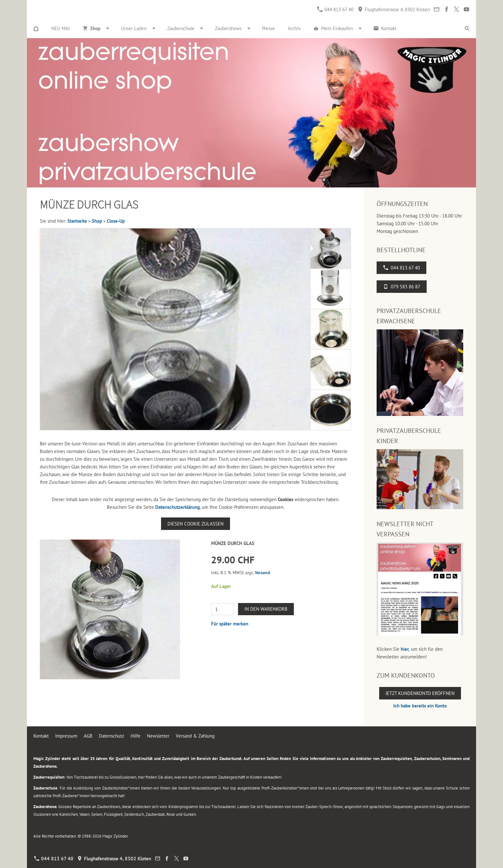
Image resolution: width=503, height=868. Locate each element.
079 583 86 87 (402, 287)
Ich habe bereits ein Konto (420, 706)
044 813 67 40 (335, 9)
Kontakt (41, 736)
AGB (88, 736)
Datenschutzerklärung (178, 507)
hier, (405, 649)
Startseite (77, 221)
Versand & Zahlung (195, 736)
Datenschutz (111, 736)
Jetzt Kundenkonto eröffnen (420, 693)
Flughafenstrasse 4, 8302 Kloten (394, 9)
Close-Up (116, 221)
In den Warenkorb (266, 609)
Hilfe (136, 736)
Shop (97, 221)
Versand (262, 573)
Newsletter (158, 736)
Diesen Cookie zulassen (196, 524)
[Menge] (222, 609)
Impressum (66, 736)
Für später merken (230, 624)
